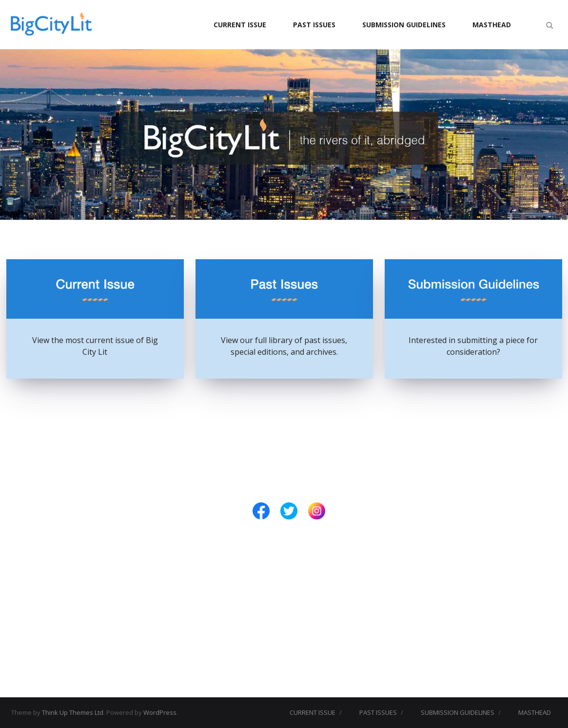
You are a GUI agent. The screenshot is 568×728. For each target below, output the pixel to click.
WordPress (160, 712)
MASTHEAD (492, 25)
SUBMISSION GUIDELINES (404, 25)
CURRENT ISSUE (240, 25)
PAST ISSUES (314, 25)
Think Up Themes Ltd (73, 712)
